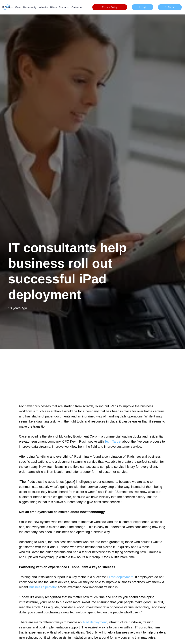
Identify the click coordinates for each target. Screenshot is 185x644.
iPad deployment (121, 577)
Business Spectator (43, 587)
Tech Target (113, 442)
